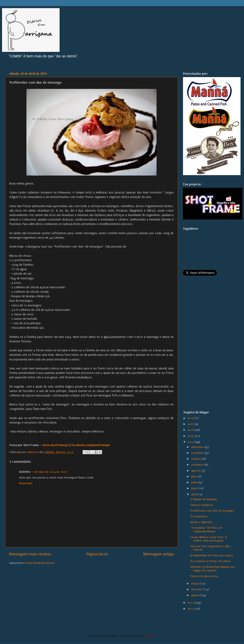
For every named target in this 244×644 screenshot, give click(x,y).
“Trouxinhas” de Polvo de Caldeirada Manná (206, 530)
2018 (191, 418)
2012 (191, 609)
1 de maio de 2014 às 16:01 (50, 472)
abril (194, 494)
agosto (196, 471)
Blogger (150, 636)
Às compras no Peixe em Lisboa (210, 561)
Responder (26, 483)
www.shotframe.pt (55, 445)
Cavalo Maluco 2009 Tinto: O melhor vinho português (209, 539)
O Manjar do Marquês (204, 499)
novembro (198, 453)
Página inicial (97, 554)
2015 (191, 436)
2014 (191, 442)
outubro (197, 459)
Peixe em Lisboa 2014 (204, 576)
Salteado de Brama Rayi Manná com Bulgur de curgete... (213, 569)
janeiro (196, 595)
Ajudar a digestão (201, 522)
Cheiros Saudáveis (202, 505)
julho (194, 477)
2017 (191, 424)
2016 (191, 430)
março (196, 584)
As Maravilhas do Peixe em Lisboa (212, 556)
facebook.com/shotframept (91, 445)
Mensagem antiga (159, 554)
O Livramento (199, 516)
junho (195, 482)
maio (195, 488)
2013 (191, 603)
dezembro (198, 447)
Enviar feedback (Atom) (40, 563)
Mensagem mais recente (30, 554)
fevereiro (197, 589)
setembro (198, 465)
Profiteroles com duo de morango (212, 511)
